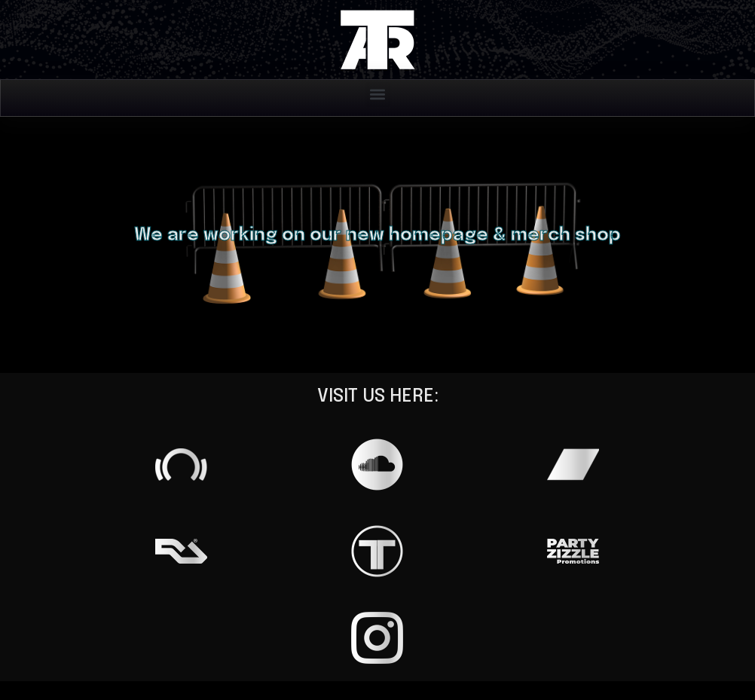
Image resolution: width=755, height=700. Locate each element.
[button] (378, 95)
